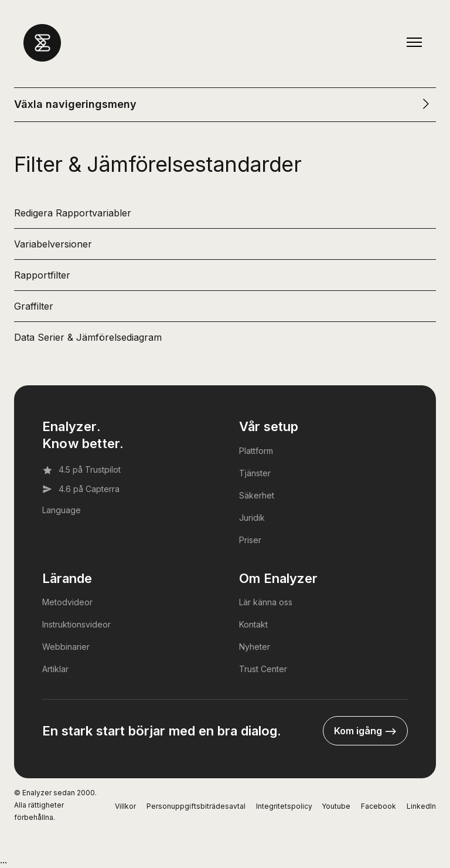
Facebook (379, 806)
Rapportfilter (42, 275)
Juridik (252, 518)
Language (62, 510)
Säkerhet (257, 495)
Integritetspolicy (284, 806)
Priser (250, 540)
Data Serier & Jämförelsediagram (88, 337)
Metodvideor (67, 602)
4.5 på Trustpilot (81, 470)
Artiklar (55, 669)
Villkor (125, 806)
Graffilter (34, 306)
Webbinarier (66, 647)
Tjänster (255, 473)
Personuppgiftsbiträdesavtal (196, 806)
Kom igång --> (365, 731)
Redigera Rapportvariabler (73, 213)
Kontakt (253, 624)
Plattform (256, 451)
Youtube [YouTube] (336, 806)
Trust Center (263, 669)
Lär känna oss (266, 602)
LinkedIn (421, 806)
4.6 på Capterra (81, 489)
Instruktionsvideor (76, 624)
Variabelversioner (53, 244)
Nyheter (255, 647)
